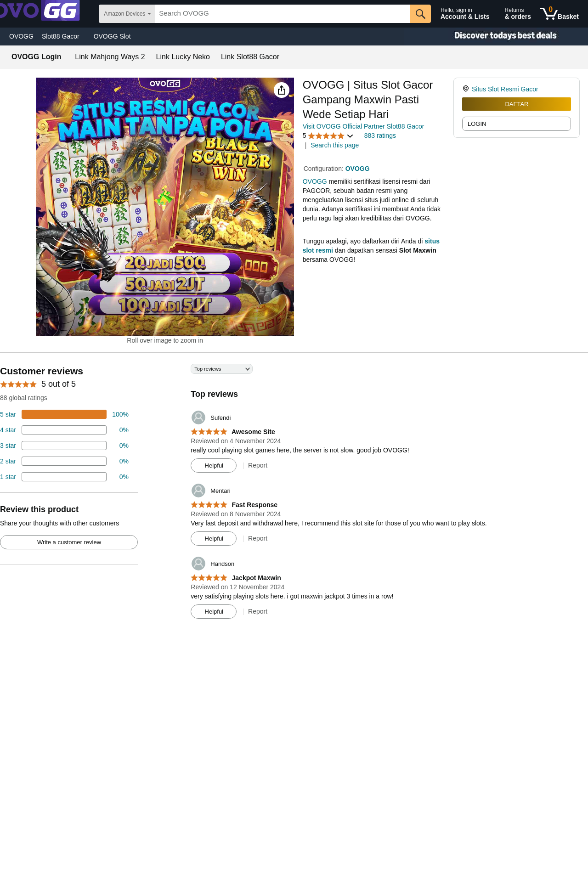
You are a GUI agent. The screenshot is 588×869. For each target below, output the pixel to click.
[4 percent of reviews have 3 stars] (64, 446)
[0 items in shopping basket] (560, 14)
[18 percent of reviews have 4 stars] (64, 430)
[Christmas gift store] (496, 37)
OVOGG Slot (112, 36)
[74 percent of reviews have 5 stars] (64, 414)
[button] (282, 90)
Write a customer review (69, 542)
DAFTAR (517, 104)
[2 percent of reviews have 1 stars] (64, 477)
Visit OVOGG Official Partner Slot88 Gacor (364, 126)
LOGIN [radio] (477, 124)
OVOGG (21, 36)
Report (258, 465)
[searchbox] (283, 14)
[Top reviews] (294, 495)
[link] (467, 89)
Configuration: (325, 169)
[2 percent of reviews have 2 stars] (64, 461)
